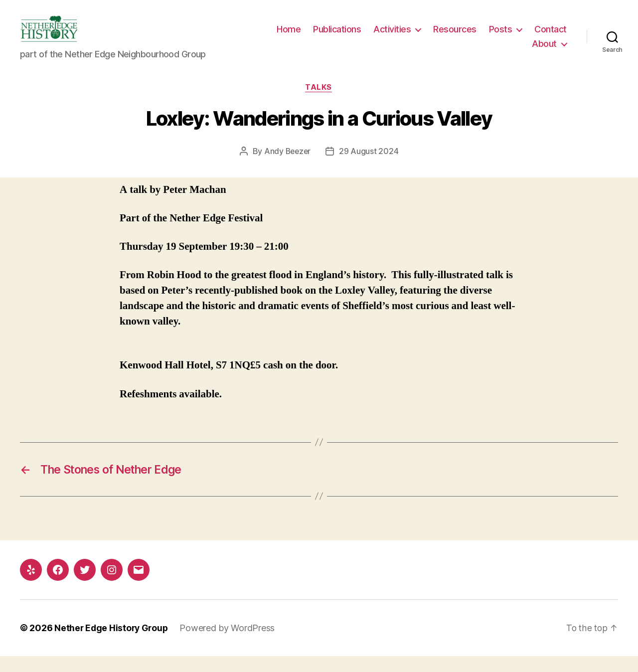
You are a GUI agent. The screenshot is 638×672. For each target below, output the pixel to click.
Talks (319, 103)
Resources (500, 37)
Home (333, 37)
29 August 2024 (370, 167)
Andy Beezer (287, 167)
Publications (382, 37)
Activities (437, 37)
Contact (504, 51)
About (544, 51)
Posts (545, 37)
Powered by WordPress (230, 644)
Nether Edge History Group (112, 644)
